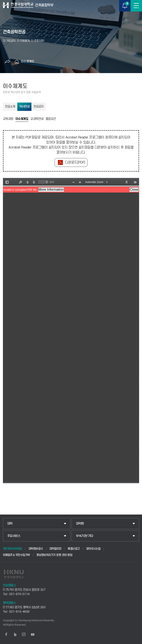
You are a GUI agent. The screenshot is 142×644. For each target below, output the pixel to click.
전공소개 (10, 107)
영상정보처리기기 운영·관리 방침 (54, 555)
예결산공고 (74, 549)
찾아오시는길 (93, 549)
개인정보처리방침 (12, 549)
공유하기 (7, 62)
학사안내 (24, 107)
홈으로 (17, 62)
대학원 (80, 524)
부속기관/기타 (85, 536)
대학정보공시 (36, 549)
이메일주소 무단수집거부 (16, 555)
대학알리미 (55, 549)
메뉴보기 (136, 6)
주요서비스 (14, 536)
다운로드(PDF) (75, 162)
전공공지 (39, 107)
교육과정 (8, 119)
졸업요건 (51, 119)
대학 (10, 524)
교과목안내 (37, 119)
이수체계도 (28, 61)
